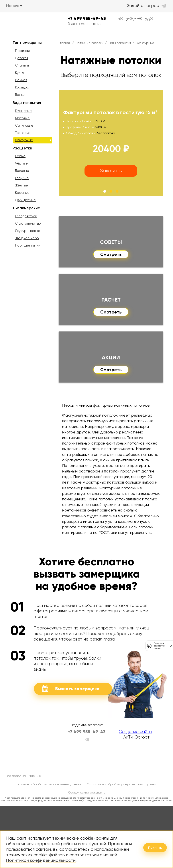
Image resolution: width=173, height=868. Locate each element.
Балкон (21, 95)
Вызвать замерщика (71, 689)
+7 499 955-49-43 (87, 19)
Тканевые (23, 133)
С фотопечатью (28, 223)
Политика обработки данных (159, 646)
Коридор (22, 87)
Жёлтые (22, 185)
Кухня (20, 73)
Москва (13, 6)
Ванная (21, 80)
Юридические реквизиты (86, 792)
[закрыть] (171, 646)
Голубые (22, 178)
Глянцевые (23, 111)
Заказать (111, 171)
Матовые (22, 118)
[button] (105, 191)
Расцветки (22, 148)
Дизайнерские (26, 208)
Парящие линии (28, 245)
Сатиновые (24, 125)
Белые (20, 156)
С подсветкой (26, 216)
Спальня (22, 65)
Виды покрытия (27, 103)
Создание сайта (135, 732)
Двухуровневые (28, 231)
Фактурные (24, 140)
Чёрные (21, 163)
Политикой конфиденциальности (41, 860)
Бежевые (22, 171)
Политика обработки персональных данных (49, 784)
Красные (22, 193)
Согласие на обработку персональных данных (122, 784)
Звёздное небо (27, 238)
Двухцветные (25, 200)
